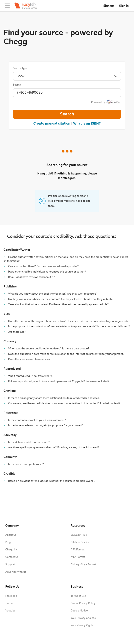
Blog (8, 542)
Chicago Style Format (83, 565)
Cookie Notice (79, 611)
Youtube (10, 611)
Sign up (109, 6)
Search (17, 85)
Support (10, 565)
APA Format (78, 550)
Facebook (11, 596)
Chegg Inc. (12, 550)
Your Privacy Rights (82, 626)
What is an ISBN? (87, 124)
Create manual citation (52, 124)
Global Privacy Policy (83, 603)
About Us (11, 535)
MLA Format (78, 557)
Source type (20, 68)
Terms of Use (78, 596)
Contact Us (12, 557)
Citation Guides (80, 542)
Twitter (10, 603)
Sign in (124, 6)
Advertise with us (16, 572)
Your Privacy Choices (83, 618)
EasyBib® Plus (79, 535)
